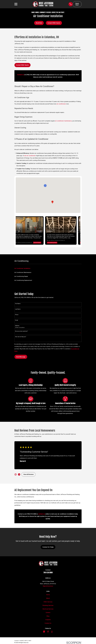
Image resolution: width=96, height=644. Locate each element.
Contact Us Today (48, 543)
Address (17, 322)
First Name (18, 300)
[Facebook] (48, 628)
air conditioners (61, 104)
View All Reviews (29, 470)
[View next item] (19, 470)
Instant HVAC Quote (54, 23)
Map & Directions (48, 582)
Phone (17, 311)
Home (48, 591)
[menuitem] (48, 265)
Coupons (48, 616)
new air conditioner (30, 156)
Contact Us (48, 619)
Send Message (21, 353)
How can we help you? (21, 333)
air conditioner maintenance (63, 121)
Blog (48, 612)
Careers (48, 609)
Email (17, 316)
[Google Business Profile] (44, 628)
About (48, 594)
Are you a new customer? (21, 327)
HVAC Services (48, 598)
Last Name (18, 305)
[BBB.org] (52, 628)
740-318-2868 (48, 569)
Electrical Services (48, 605)
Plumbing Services (48, 601)
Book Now (39, 23)
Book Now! (77, 4)
